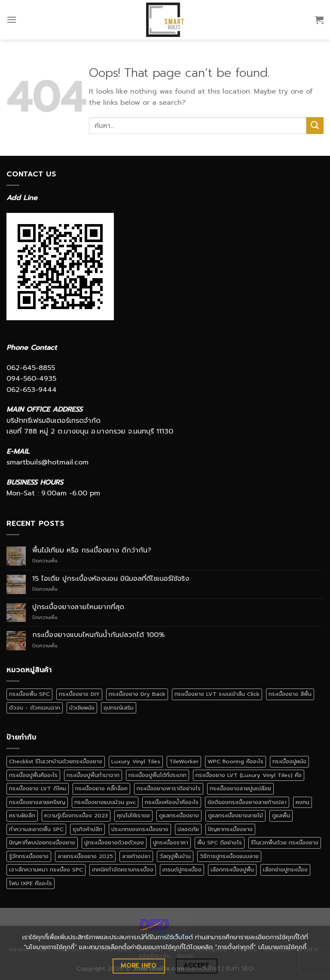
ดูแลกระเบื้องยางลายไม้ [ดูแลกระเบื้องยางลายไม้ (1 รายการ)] (235, 815)
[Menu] (12, 20)
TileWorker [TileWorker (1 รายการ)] (184, 761)
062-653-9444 (32, 390)
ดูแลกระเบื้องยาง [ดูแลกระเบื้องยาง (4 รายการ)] (179, 815)
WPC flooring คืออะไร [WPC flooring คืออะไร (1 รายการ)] (235, 761)
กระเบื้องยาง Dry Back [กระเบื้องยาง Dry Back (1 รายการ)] (137, 694)
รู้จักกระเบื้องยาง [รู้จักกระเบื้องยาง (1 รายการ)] (29, 856)
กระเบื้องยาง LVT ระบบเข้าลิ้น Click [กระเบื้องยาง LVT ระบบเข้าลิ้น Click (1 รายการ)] (217, 694)
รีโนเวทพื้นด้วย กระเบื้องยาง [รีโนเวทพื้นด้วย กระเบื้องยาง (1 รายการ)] (285, 842)
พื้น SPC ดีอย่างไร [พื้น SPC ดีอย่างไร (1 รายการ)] (220, 842)
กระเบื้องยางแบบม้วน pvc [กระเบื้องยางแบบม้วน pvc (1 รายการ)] (105, 802)
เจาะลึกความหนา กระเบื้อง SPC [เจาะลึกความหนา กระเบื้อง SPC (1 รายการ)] (46, 869)
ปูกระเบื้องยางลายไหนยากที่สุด (78, 607)
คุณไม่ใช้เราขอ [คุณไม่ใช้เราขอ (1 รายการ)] (133, 815)
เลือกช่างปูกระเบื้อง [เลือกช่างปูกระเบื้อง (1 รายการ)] (285, 869)
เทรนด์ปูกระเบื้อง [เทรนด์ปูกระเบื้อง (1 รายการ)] (182, 869)
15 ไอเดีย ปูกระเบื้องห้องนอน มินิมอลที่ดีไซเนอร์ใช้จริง (111, 579)
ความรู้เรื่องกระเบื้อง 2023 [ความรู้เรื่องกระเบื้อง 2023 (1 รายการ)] (76, 815)
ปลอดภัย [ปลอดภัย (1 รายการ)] (188, 829)
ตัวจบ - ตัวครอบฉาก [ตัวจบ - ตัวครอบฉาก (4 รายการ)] (35, 708)
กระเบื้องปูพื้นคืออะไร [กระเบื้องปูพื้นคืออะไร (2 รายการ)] (33, 775)
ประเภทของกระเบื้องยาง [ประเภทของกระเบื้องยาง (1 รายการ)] (140, 829)
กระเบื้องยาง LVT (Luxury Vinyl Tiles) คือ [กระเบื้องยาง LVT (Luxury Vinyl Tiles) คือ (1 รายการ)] (249, 775)
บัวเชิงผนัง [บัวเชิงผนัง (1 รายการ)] (82, 708)
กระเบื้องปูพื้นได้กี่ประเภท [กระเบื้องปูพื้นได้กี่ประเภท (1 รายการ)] (157, 775)
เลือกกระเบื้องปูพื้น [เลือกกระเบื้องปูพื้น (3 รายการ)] (232, 869)
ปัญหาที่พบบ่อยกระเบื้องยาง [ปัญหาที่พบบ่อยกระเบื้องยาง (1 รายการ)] (42, 842)
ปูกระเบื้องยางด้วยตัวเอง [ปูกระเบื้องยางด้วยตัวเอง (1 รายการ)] (114, 842)
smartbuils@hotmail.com (47, 462)
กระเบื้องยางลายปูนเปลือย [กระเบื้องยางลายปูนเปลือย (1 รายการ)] (240, 788)
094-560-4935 (31, 379)
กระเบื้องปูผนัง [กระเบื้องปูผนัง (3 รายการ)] (289, 761)
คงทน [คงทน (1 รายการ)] (302, 802)
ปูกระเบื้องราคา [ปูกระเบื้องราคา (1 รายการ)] (171, 842)
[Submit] (315, 126)
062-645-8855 (31, 368)
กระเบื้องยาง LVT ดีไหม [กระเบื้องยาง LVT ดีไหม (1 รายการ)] (38, 788)
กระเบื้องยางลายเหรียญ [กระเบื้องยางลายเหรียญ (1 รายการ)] (37, 802)
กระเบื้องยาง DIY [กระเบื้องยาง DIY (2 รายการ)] (79, 694)
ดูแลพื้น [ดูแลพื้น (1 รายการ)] (281, 815)
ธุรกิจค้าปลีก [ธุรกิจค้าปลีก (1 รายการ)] (87, 829)
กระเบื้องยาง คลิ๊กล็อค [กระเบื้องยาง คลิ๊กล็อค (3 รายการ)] (101, 788)
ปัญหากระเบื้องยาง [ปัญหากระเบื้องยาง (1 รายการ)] (230, 829)
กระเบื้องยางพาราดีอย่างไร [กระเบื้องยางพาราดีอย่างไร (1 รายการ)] (169, 788)
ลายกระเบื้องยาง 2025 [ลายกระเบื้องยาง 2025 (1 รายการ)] (85, 856)
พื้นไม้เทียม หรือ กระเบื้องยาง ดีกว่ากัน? (92, 551)
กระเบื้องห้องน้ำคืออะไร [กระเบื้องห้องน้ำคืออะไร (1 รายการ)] (172, 802)
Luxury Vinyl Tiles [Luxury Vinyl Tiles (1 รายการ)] (136, 761)
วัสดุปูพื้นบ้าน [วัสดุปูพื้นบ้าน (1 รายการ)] (175, 856)
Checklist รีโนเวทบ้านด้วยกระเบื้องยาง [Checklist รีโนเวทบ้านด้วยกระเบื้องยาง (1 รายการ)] (56, 761)
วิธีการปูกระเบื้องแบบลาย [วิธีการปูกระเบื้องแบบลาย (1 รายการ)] (229, 856)
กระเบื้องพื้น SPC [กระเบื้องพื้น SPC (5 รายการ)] (29, 694)
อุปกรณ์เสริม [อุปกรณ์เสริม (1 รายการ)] (119, 708)
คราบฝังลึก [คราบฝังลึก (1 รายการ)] (22, 815)
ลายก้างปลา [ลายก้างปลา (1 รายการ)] (136, 856)
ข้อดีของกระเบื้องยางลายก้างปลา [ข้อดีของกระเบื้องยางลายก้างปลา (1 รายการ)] (247, 802)
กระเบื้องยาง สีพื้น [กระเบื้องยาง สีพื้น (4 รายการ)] (290, 694)
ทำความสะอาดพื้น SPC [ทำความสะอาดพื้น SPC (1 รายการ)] (36, 829)
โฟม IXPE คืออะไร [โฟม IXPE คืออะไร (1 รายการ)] (31, 883)
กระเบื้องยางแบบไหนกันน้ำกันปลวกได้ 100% (99, 635)
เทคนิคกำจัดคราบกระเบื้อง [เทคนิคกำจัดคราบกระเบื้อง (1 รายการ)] (123, 869)
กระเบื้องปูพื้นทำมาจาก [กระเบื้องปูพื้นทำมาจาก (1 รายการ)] (93, 775)
